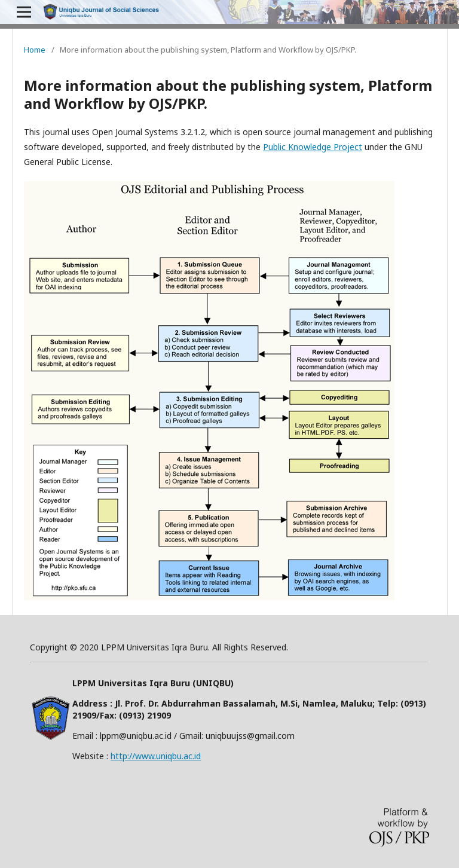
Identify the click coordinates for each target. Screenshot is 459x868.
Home (35, 50)
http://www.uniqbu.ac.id (156, 756)
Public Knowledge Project (313, 147)
